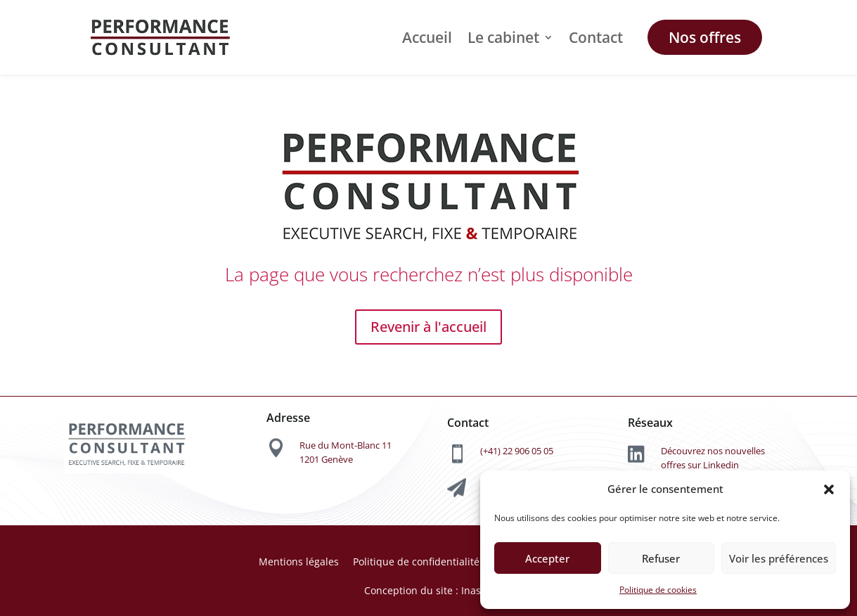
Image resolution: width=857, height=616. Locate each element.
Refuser (661, 558)
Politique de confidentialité (416, 562)
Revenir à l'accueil (428, 327)
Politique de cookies (658, 590)
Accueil (427, 37)
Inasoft (476, 590)
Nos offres (705, 37)
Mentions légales (299, 562)
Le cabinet (503, 37)
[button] (829, 489)
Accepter (547, 558)
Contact (596, 37)
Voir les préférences (779, 558)
